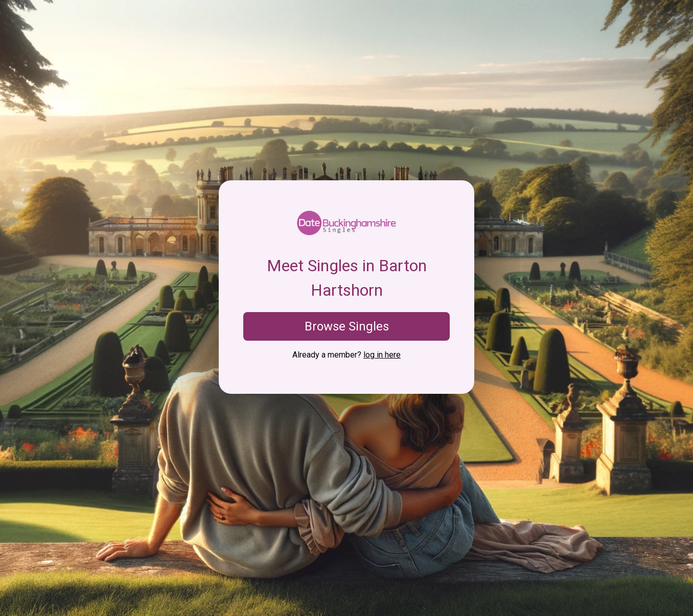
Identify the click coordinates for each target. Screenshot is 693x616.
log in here (382, 355)
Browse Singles (347, 326)
